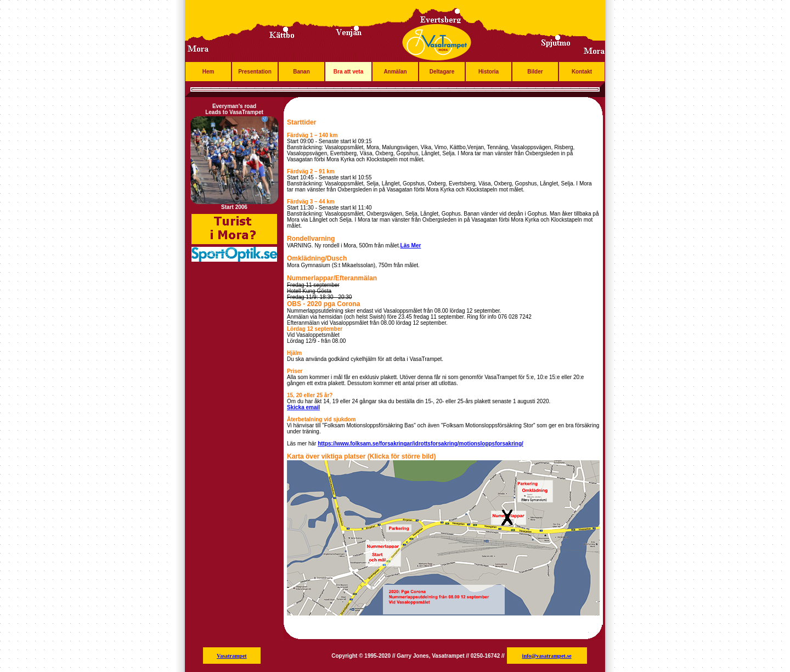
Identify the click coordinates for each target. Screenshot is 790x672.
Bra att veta (348, 72)
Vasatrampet (232, 656)
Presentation (255, 72)
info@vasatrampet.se (547, 656)
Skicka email (303, 407)
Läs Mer (411, 245)
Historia (489, 72)
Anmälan (395, 72)
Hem (208, 72)
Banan (301, 72)
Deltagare (442, 72)
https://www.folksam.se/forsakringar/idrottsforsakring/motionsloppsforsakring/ (421, 444)
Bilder (535, 72)
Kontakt (582, 72)
